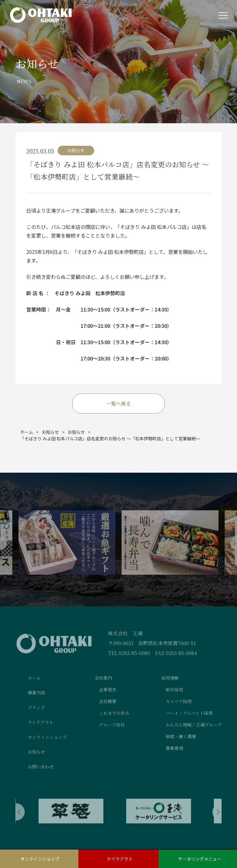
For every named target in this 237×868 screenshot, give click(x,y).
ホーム (27, 432)
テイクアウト (120, 859)
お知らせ (50, 432)
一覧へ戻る (118, 404)
